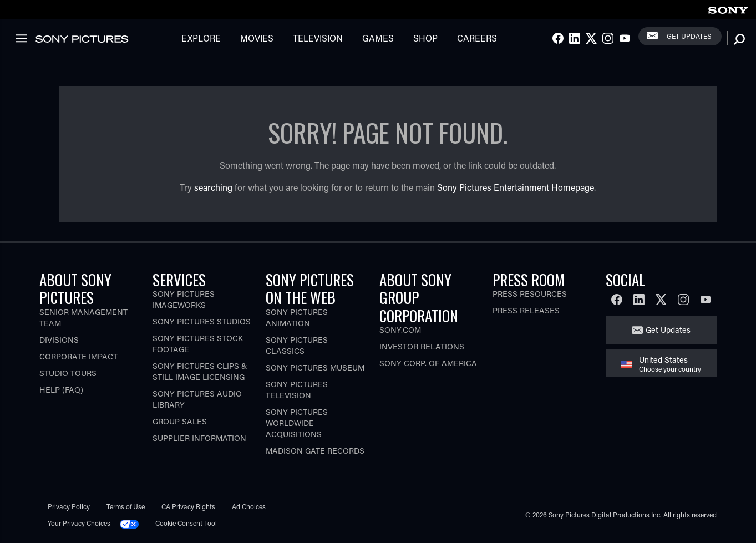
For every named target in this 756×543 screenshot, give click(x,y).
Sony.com (400, 330)
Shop (425, 38)
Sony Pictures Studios (202, 321)
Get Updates (689, 36)
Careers (477, 38)
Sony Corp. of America (428, 363)
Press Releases (526, 310)
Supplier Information (199, 438)
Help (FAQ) (61, 390)
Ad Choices (249, 506)
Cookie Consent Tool (186, 523)
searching (213, 187)
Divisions (59, 340)
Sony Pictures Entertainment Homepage (516, 187)
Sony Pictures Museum (315, 367)
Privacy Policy (69, 506)
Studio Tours (68, 373)
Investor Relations (422, 346)
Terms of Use (126, 506)
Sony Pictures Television (297, 390)
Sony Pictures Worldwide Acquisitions (297, 423)
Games (378, 38)
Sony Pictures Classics (297, 345)
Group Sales (180, 421)
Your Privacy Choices (79, 523)
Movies (257, 38)
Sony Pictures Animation (297, 318)
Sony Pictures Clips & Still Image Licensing (200, 371)
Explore (201, 38)
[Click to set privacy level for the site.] (134, 523)
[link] (728, 9)
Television (318, 38)
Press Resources (530, 294)
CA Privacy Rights (188, 506)
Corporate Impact (78, 356)
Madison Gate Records (315, 451)
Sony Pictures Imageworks (184, 299)
